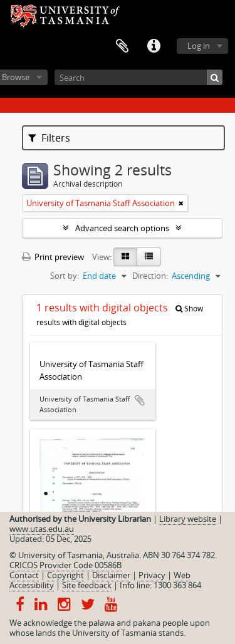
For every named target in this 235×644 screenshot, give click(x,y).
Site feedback (87, 585)
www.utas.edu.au (42, 529)
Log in (199, 46)
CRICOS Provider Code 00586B (65, 565)
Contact (24, 575)
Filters (49, 138)
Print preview (53, 257)
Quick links (154, 46)
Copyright (65, 575)
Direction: (150, 276)
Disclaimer (111, 575)
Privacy (152, 575)
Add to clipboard (140, 400)
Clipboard (122, 46)
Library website (188, 519)
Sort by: (65, 276)
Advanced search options (122, 228)
